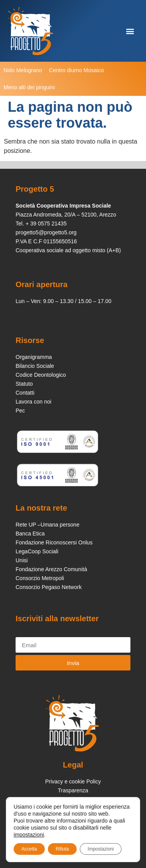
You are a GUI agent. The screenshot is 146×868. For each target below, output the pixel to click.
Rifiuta (62, 849)
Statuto (24, 384)
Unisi (22, 560)
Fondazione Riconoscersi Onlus (54, 542)
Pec (20, 411)
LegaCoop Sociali (37, 551)
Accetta (29, 849)
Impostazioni (101, 849)
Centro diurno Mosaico (77, 70)
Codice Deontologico (41, 375)
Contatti (25, 393)
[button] (130, 31)
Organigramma (34, 357)
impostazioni (29, 835)
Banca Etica (30, 534)
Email (23, 634)
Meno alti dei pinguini (29, 87)
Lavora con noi (33, 402)
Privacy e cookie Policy (73, 781)
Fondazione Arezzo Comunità (51, 569)
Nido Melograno (23, 70)
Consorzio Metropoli (40, 578)
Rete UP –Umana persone (47, 525)
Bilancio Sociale (35, 366)
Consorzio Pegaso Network (49, 587)
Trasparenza (73, 790)
